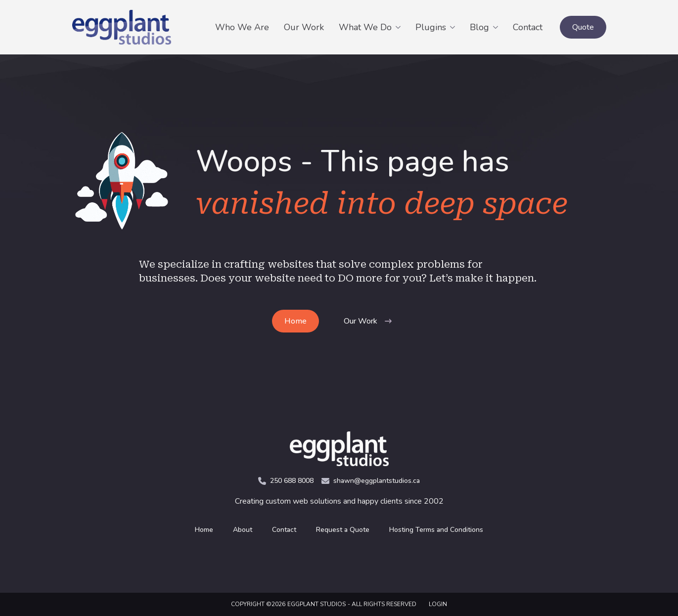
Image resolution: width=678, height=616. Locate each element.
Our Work (304, 27)
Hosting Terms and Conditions (436, 530)
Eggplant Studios (316, 604)
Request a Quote (343, 530)
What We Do (365, 27)
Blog (479, 27)
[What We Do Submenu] (400, 27)
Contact (528, 27)
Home (204, 530)
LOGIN (438, 604)
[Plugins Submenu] (454, 27)
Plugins (431, 27)
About (243, 530)
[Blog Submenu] (497, 27)
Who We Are (242, 27)
